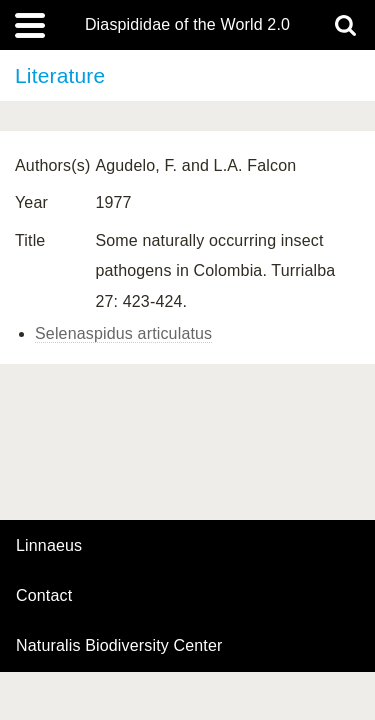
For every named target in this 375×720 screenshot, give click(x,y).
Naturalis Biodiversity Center (119, 646)
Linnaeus (49, 546)
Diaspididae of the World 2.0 (187, 25)
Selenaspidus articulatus (123, 333)
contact (44, 595)
